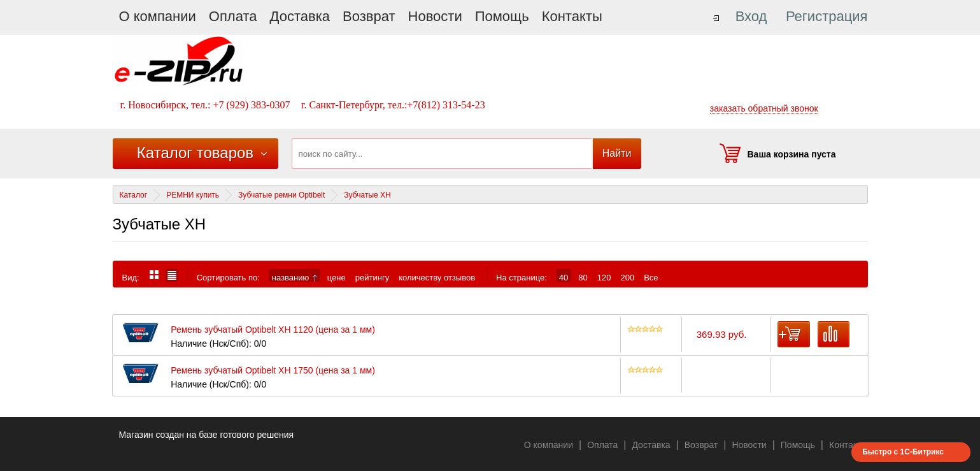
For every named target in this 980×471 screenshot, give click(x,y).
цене (337, 277)
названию (295, 277)
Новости (435, 16)
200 (627, 277)
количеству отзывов (437, 277)
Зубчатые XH (367, 195)
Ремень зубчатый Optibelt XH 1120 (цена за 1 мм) (273, 330)
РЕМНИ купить (193, 195)
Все (651, 277)
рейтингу (372, 277)
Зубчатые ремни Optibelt (281, 195)
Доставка (300, 16)
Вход (751, 16)
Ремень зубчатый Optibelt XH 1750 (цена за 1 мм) (273, 371)
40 (564, 277)
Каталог (134, 195)
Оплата (233, 16)
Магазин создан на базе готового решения (207, 435)
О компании (158, 16)
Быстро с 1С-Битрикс (903, 452)
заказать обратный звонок (764, 108)
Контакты (572, 16)
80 (583, 277)
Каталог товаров (195, 153)
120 (604, 277)
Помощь (502, 16)
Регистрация (827, 16)
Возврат (369, 16)
